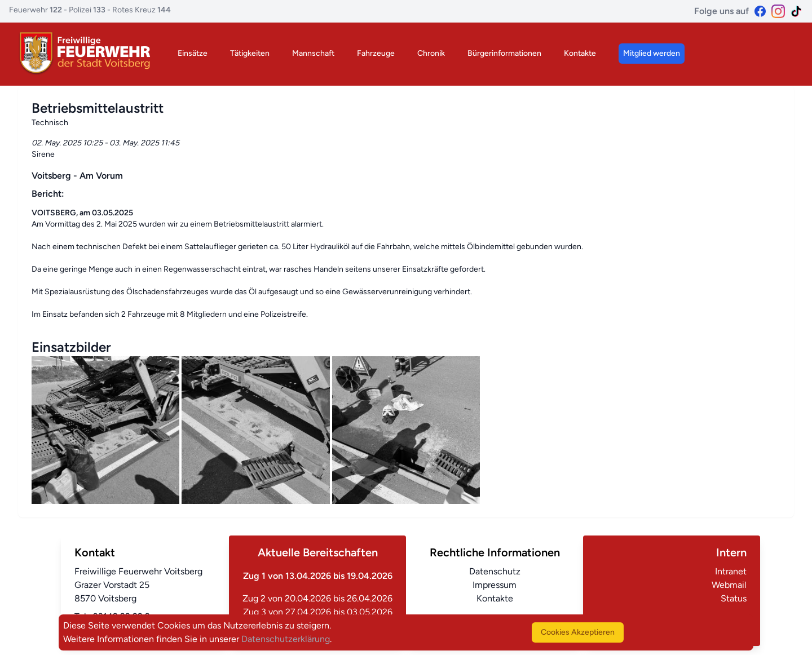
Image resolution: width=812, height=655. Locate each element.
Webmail (729, 585)
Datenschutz (495, 571)
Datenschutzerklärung (286, 639)
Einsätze (193, 53)
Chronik (431, 53)
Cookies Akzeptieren (578, 632)
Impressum (495, 585)
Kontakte (580, 53)
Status (734, 598)
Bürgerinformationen (504, 53)
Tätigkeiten (250, 53)
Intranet (731, 571)
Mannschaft (313, 53)
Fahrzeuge (376, 53)
